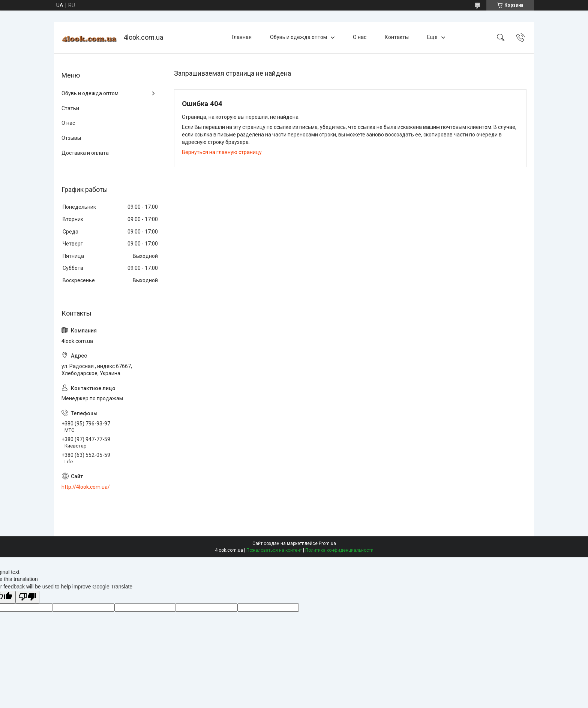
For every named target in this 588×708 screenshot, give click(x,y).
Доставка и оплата (85, 153)
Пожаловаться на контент (274, 550)
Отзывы (71, 138)
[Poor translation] (27, 597)
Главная (242, 37)
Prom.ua (327, 543)
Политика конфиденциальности (339, 550)
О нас (360, 37)
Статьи (70, 108)
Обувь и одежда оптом (298, 37)
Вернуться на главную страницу (222, 152)
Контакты (397, 37)
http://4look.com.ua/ (86, 487)
